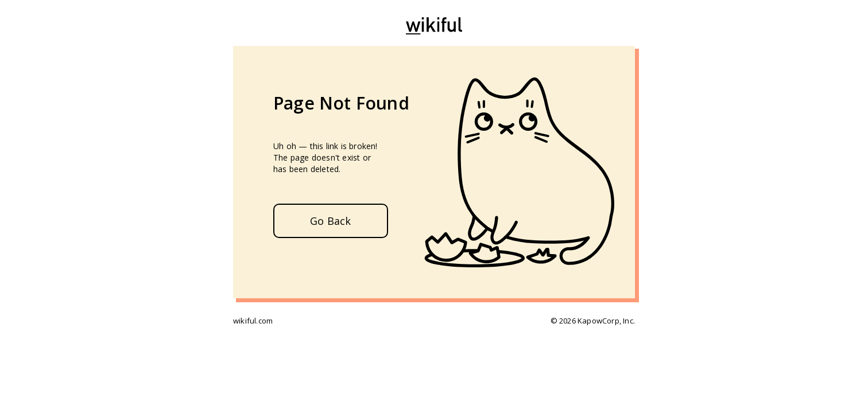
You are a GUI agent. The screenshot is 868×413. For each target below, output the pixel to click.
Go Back (330, 221)
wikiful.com (253, 321)
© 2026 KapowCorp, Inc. (593, 321)
